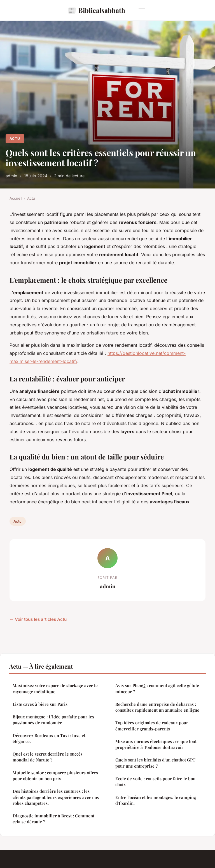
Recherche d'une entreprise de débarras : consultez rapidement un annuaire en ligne (157, 707)
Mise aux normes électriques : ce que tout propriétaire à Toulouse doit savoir (156, 744)
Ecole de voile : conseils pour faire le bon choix (155, 781)
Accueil (16, 198)
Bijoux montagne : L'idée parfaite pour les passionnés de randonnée (53, 720)
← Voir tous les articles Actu (38, 619)
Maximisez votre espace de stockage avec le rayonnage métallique (55, 688)
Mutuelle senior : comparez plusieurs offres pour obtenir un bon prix (55, 776)
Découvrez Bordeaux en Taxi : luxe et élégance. (49, 738)
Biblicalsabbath (96, 10)
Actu (15, 139)
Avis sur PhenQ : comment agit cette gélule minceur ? (157, 688)
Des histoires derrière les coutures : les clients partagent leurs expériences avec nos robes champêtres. (56, 797)
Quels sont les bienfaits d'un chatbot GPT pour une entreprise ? (155, 763)
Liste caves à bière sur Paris (40, 704)
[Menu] (142, 10)
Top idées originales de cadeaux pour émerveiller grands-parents (152, 726)
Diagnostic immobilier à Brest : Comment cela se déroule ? (53, 819)
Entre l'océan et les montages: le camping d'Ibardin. (156, 800)
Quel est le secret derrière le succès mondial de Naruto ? (48, 757)
